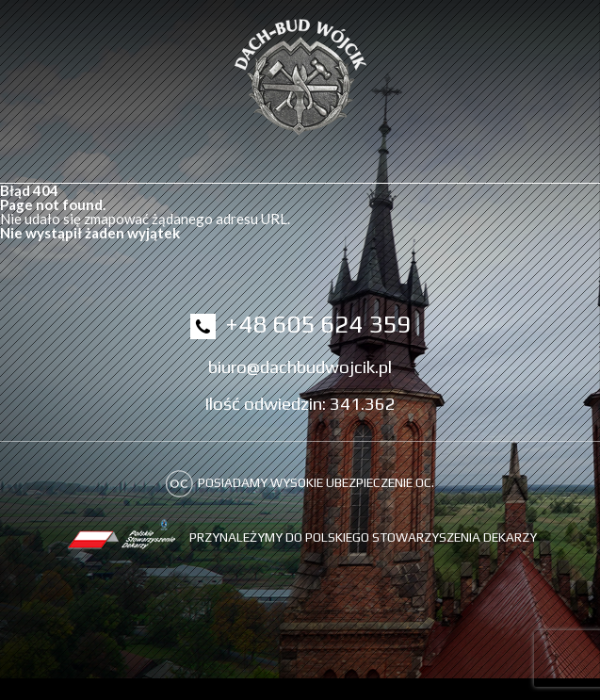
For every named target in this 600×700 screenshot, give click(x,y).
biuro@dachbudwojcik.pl (300, 366)
